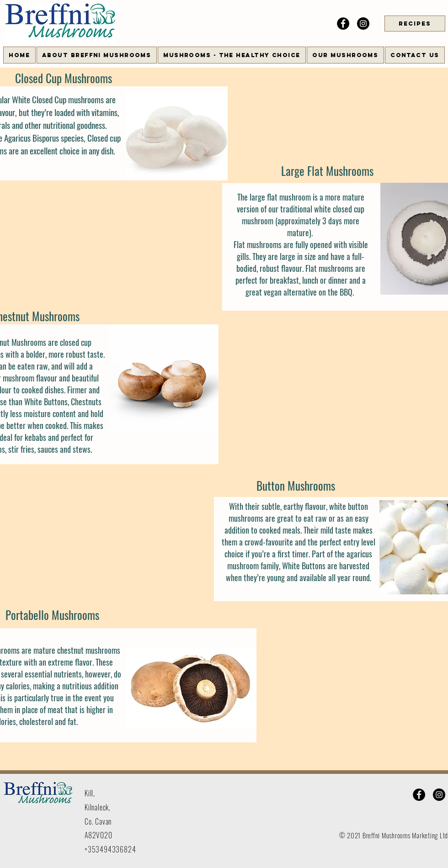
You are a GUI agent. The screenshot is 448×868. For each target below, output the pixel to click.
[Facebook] (343, 24)
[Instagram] (363, 24)
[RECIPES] (415, 24)
